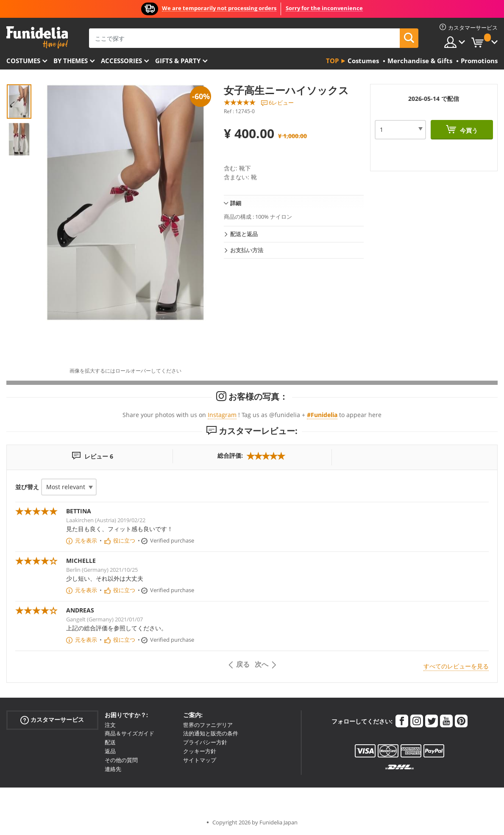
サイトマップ (200, 760)
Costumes (23, 61)
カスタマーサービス (52, 719)
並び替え (27, 487)
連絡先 (113, 769)
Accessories (121, 61)
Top (332, 61)
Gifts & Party (178, 61)
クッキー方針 (200, 751)
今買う (468, 130)
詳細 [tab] (236, 203)
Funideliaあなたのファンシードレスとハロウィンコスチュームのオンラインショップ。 (37, 38)
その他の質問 (121, 760)
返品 (110, 751)
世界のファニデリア (208, 725)
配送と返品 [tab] (244, 234)
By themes (71, 61)
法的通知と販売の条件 (211, 733)
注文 (110, 725)
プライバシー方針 (205, 742)
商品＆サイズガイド (129, 733)
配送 (110, 742)
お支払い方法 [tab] (247, 250)
